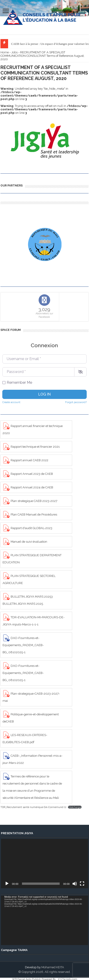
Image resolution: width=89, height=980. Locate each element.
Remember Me (19, 383)
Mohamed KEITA (53, 967)
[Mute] (75, 884)
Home (5, 52)
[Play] (7, 884)
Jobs (14, 52)
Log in (44, 394)
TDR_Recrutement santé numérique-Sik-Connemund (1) (33, 807)
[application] (44, 864)
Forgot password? (76, 402)
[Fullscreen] (82, 884)
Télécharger (75, 807)
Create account (11, 402)
